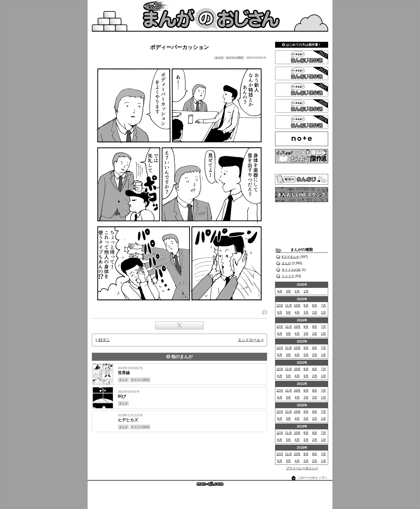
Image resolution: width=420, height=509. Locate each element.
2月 (297, 291)
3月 (289, 291)
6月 (280, 313)
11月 (288, 306)
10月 (297, 306)
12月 (280, 306)
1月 (306, 291)
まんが (286, 263)
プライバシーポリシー (302, 468)
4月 (280, 291)
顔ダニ (104, 340)
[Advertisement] (179, 450)
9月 (306, 306)
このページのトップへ (312, 478)
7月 (323, 306)
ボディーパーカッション (179, 47)
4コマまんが (290, 257)
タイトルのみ (291, 270)
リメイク (288, 276)
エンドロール (249, 340)
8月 (315, 306)
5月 (289, 313)
